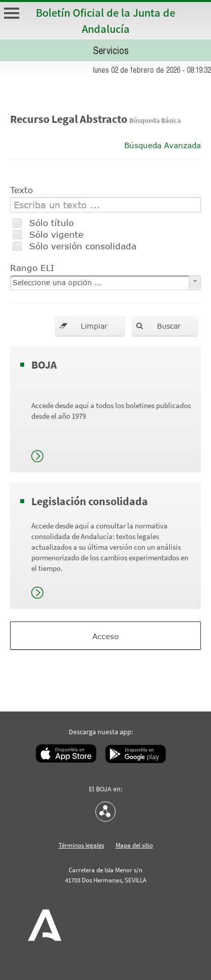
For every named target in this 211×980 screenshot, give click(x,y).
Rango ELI (32, 268)
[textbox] (105, 205)
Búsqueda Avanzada (163, 145)
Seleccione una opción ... (57, 282)
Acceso (105, 636)
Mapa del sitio (134, 845)
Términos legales (81, 845)
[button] (90, 326)
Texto (21, 190)
